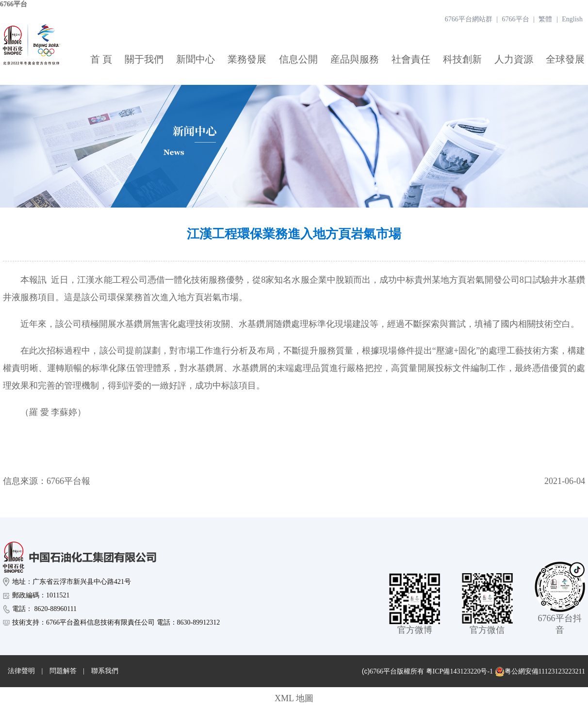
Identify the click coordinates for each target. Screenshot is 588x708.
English (572, 19)
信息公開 (298, 59)
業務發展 (247, 59)
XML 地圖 (294, 698)
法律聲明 (21, 671)
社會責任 (411, 59)
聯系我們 (105, 671)
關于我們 (144, 59)
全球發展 (565, 59)
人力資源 (514, 59)
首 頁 (101, 59)
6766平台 (14, 4)
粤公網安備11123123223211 (540, 672)
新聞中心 (196, 59)
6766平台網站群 (469, 19)
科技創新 (462, 59)
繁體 (545, 19)
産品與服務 (355, 59)
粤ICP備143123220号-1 (459, 671)
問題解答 (63, 671)
